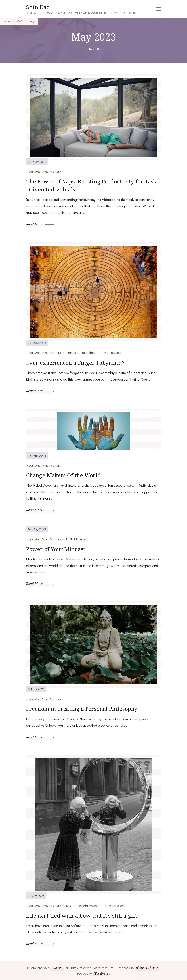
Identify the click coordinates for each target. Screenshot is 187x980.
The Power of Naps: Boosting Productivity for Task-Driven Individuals (86, 186)
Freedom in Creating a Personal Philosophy (83, 709)
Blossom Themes (147, 968)
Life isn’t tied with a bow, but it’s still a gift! (84, 915)
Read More (40, 224)
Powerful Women (88, 906)
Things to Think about (81, 353)
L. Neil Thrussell (77, 539)
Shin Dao (38, 7)
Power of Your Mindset (57, 549)
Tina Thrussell (112, 353)
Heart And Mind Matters (44, 171)
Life (69, 906)
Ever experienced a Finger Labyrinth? (76, 363)
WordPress (101, 974)
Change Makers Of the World (64, 475)
